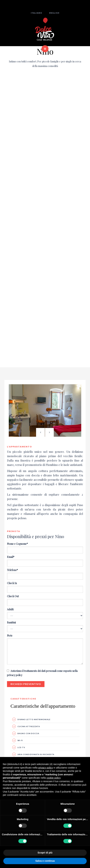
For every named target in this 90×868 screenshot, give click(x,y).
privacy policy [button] (46, 768)
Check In (12, 583)
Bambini (11, 622)
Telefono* (12, 570)
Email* (11, 557)
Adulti (10, 609)
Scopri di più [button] (45, 853)
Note (10, 636)
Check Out (13, 596)
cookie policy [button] (53, 778)
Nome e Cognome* (17, 544)
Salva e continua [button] (45, 861)
